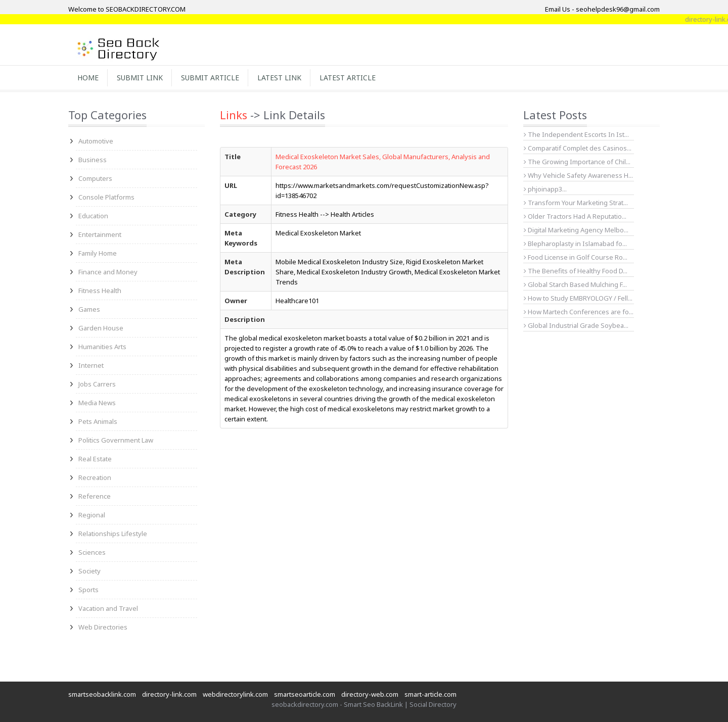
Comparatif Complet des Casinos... (578, 148)
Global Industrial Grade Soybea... (576, 325)
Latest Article (348, 78)
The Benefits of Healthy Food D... (576, 271)
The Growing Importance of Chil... (577, 162)
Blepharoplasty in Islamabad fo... (575, 244)
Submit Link (140, 78)
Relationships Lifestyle (113, 534)
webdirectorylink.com (235, 694)
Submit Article (210, 78)
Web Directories (103, 627)
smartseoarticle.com (305, 694)
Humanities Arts (102, 347)
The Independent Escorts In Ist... (576, 134)
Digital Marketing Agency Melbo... (576, 230)
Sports (88, 590)
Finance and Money (108, 272)
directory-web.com (370, 694)
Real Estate (95, 459)
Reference (95, 496)
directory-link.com (169, 694)
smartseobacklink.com (102, 694)
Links (234, 115)
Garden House (101, 328)
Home (88, 78)
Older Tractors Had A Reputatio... (575, 216)
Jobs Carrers (97, 384)
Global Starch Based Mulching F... (575, 284)
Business (93, 160)
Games (89, 309)
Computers (95, 178)
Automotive (96, 141)
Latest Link (279, 78)
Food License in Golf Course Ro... (576, 257)
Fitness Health (100, 291)
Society (89, 571)
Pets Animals (98, 421)
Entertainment (100, 234)
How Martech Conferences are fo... (579, 312)
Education (93, 216)
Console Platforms (106, 197)
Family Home (98, 253)
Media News (97, 403)
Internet (91, 365)
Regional (92, 515)
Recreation (95, 477)
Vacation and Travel (108, 608)
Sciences (92, 552)
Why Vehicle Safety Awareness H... (578, 175)
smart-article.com (430, 694)
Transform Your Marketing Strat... (576, 203)
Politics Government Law (116, 440)
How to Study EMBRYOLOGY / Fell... (578, 298)
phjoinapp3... (545, 189)
